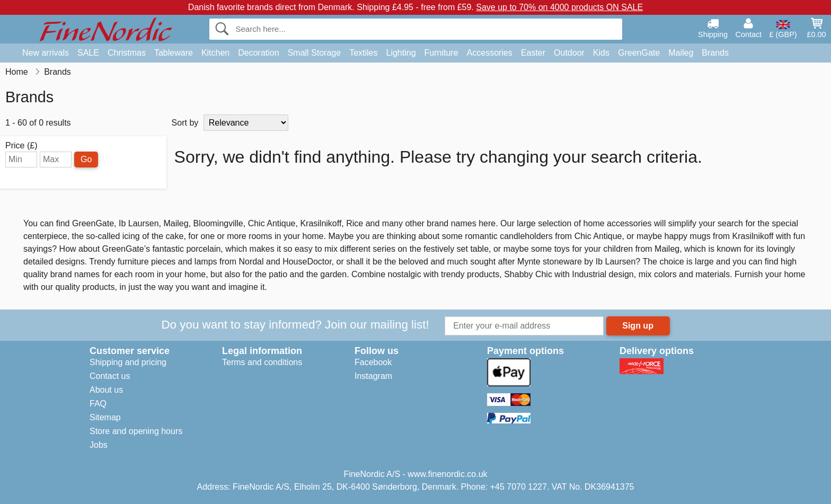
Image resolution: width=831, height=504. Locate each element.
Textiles (363, 53)
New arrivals (46, 53)
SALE (88, 53)
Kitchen (215, 53)
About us (106, 390)
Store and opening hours (136, 431)
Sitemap (105, 417)
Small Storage (315, 53)
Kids (601, 53)
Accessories (490, 53)
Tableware (174, 53)
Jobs (99, 445)
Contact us (110, 376)
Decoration (258, 53)
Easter (533, 53)
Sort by (185, 123)
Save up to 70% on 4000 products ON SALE (559, 7)
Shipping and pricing (128, 362)
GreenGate (639, 53)
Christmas (127, 53)
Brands (715, 53)
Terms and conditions (262, 362)
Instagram (373, 376)
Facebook (373, 362)
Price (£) (21, 146)
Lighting (401, 53)
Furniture (441, 53)
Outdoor (569, 53)
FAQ (98, 404)
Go (86, 159)
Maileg (681, 53)
